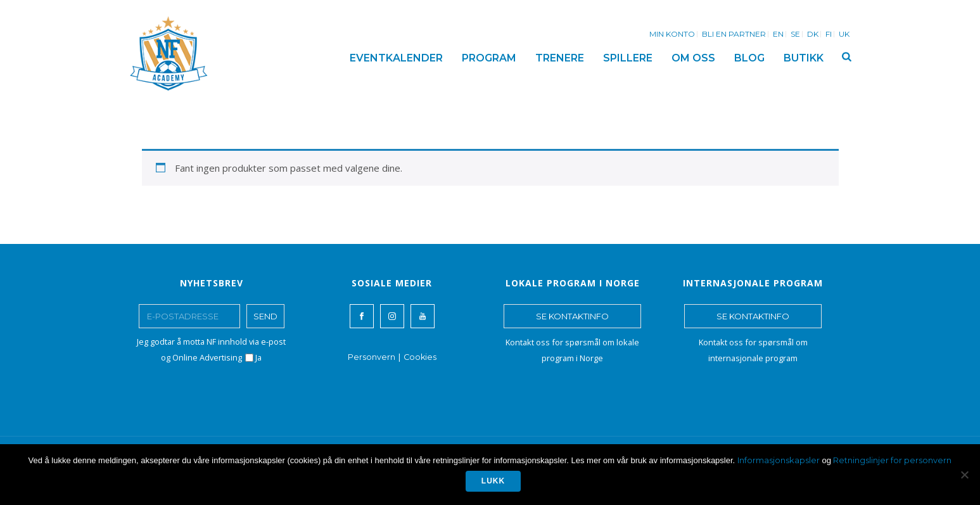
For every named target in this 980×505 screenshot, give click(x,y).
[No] (964, 475)
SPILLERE (628, 58)
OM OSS (693, 58)
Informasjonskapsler (779, 460)
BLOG (749, 58)
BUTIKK (804, 58)
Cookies (420, 357)
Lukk (493, 481)
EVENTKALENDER (396, 58)
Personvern (372, 357)
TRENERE (560, 58)
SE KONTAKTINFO (572, 316)
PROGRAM (489, 58)
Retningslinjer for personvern (892, 460)
